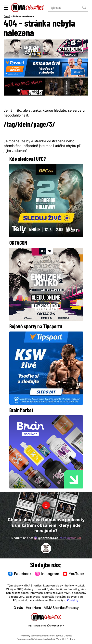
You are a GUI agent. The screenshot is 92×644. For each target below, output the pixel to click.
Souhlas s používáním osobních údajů (36, 639)
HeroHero (33, 608)
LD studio (70, 639)
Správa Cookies (64, 636)
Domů (7, 17)
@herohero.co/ (58, 538)
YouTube (73, 574)
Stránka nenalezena (23, 17)
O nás (18, 608)
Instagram (47, 574)
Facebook (20, 574)
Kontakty (73, 601)
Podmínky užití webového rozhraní (37, 636)
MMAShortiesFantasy (61, 608)
